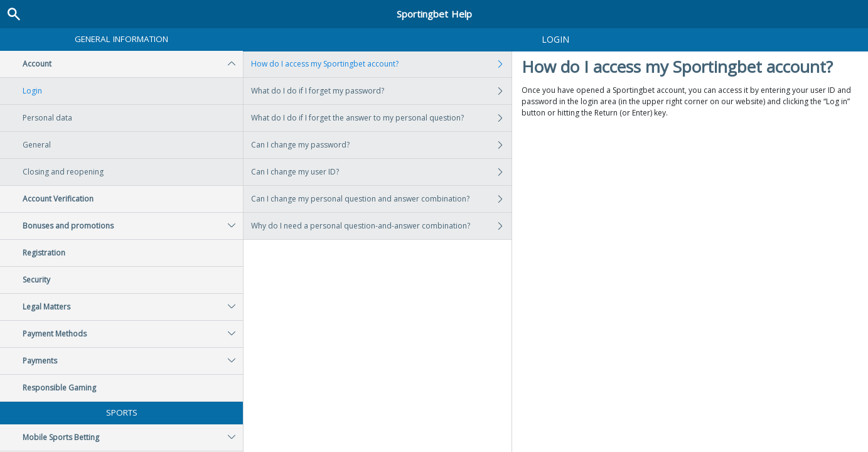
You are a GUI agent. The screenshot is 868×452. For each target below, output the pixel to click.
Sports (122, 412)
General (37, 145)
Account (133, 64)
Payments (133, 361)
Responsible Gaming (59, 388)
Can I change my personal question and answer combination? (381, 199)
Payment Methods (133, 334)
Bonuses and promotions (133, 226)
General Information (121, 39)
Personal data (47, 118)
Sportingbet (434, 14)
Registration (44, 253)
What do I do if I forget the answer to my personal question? (381, 118)
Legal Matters (133, 307)
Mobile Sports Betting (133, 438)
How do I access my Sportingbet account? (381, 64)
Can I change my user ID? (381, 172)
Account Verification (58, 199)
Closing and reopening (63, 172)
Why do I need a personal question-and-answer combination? (381, 226)
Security (36, 280)
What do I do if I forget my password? (381, 91)
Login (32, 91)
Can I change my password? (381, 145)
